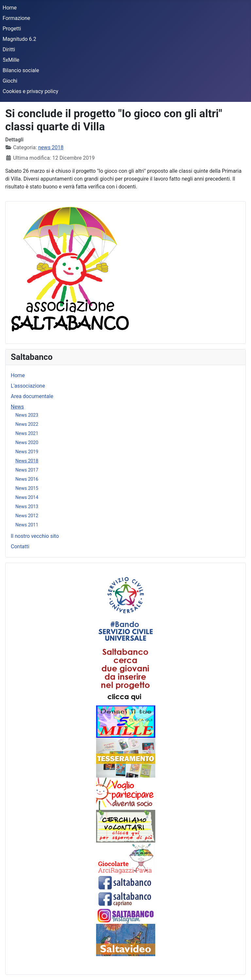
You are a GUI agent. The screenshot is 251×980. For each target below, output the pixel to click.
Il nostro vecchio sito (35, 536)
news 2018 (51, 147)
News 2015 (27, 488)
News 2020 (27, 442)
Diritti (9, 49)
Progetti (12, 29)
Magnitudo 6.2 (19, 39)
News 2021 (27, 433)
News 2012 (27, 516)
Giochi (10, 81)
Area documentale (32, 396)
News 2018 (27, 461)
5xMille (11, 60)
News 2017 (27, 470)
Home (10, 8)
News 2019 (27, 452)
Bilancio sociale (21, 70)
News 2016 (27, 479)
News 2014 (27, 497)
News (17, 407)
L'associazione (28, 386)
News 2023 (27, 415)
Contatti (20, 546)
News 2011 (27, 525)
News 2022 (27, 424)
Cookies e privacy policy (30, 91)
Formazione (16, 18)
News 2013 (27, 506)
